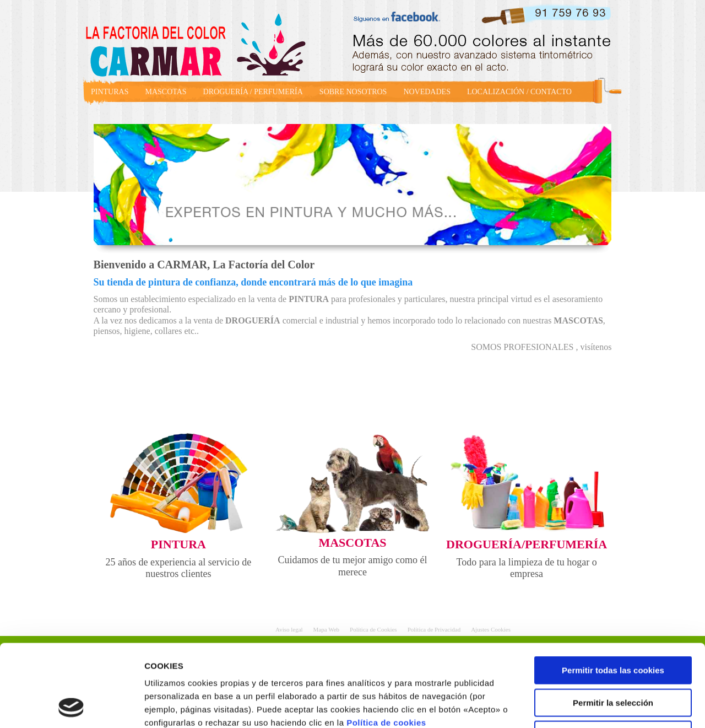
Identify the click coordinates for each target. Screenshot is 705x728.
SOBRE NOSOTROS (353, 92)
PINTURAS (110, 92)
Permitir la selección (613, 626)
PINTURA (178, 544)
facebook (401, 15)
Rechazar (613, 658)
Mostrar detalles (592, 706)
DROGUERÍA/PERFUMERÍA (527, 544)
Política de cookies (386, 646)
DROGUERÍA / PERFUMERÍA (253, 92)
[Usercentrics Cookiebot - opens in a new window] (71, 707)
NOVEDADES (427, 92)
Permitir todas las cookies (613, 593)
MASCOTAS (166, 92)
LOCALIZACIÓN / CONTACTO (519, 92)
